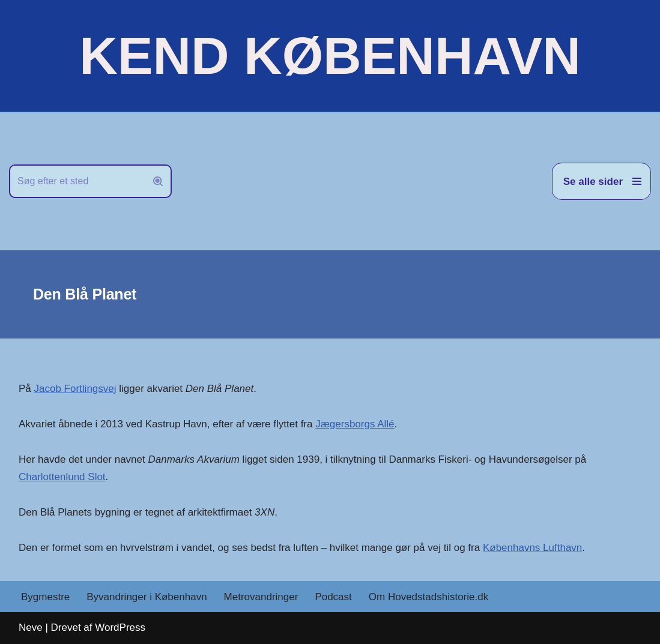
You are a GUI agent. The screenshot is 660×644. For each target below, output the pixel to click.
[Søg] (77, 181)
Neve (31, 627)
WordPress (120, 627)
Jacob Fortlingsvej (75, 389)
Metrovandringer (261, 597)
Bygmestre (45, 597)
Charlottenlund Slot (62, 477)
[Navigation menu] (601, 181)
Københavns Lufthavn (532, 548)
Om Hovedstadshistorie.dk (428, 597)
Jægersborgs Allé (355, 424)
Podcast (333, 597)
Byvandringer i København (147, 597)
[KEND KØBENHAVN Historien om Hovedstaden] (330, 56)
